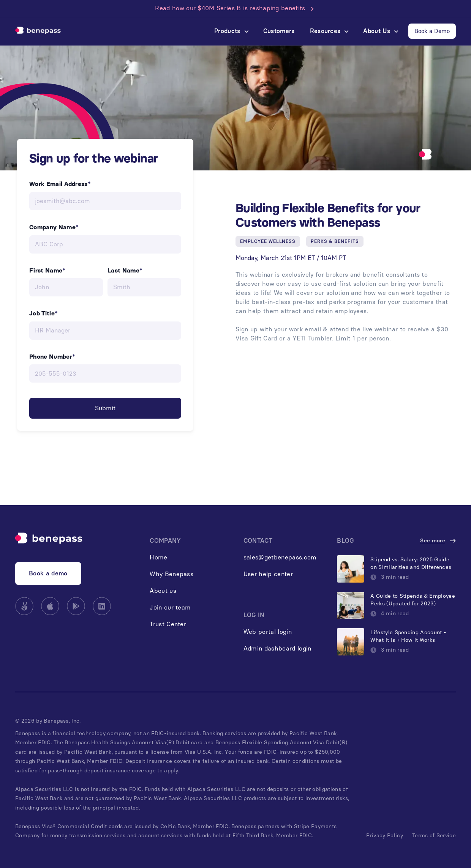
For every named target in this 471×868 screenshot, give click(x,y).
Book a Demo (432, 31)
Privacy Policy (384, 836)
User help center (268, 574)
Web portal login (268, 632)
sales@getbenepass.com (280, 557)
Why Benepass (171, 574)
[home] (38, 31)
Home (158, 557)
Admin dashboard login (277, 648)
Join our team (170, 607)
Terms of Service (434, 836)
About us (163, 591)
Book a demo (48, 573)
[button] (231, 31)
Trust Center (168, 624)
